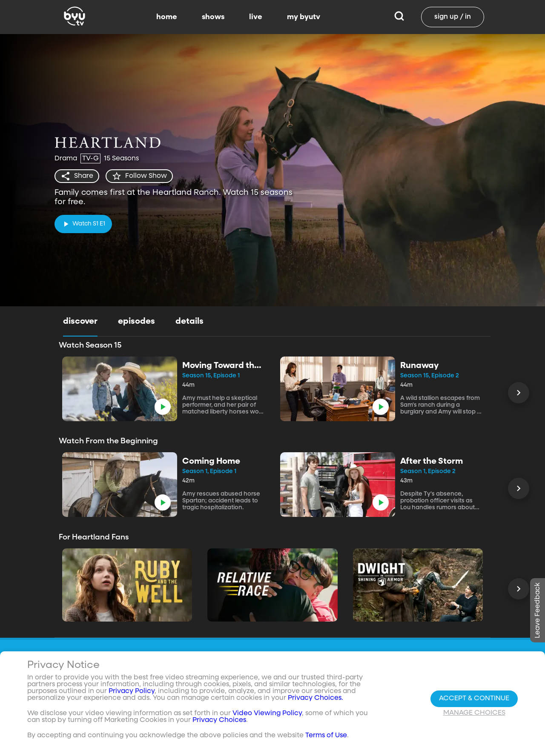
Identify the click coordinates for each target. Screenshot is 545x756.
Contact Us (292, 720)
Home (354, 704)
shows (213, 17)
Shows (355, 720)
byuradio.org (430, 720)
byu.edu (422, 704)
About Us (289, 704)
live (256, 17)
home (167, 17)
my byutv (304, 17)
